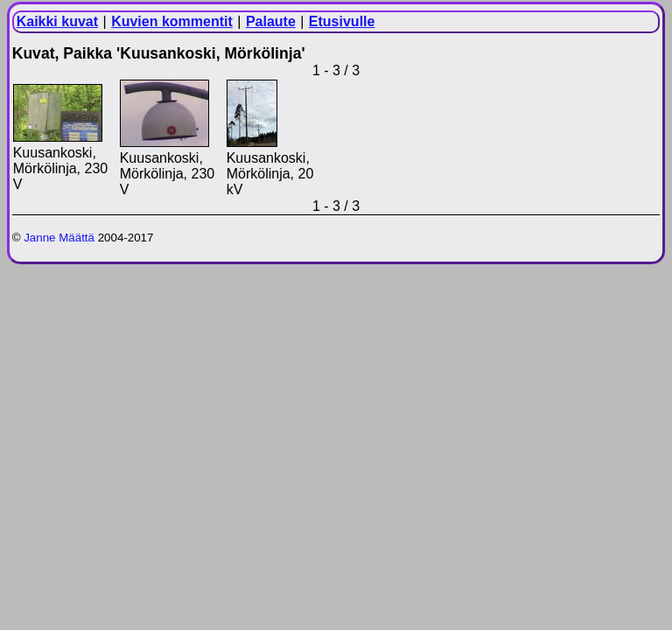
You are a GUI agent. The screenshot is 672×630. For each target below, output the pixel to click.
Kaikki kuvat (57, 21)
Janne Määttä (59, 238)
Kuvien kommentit (172, 21)
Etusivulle (342, 21)
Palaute (271, 21)
